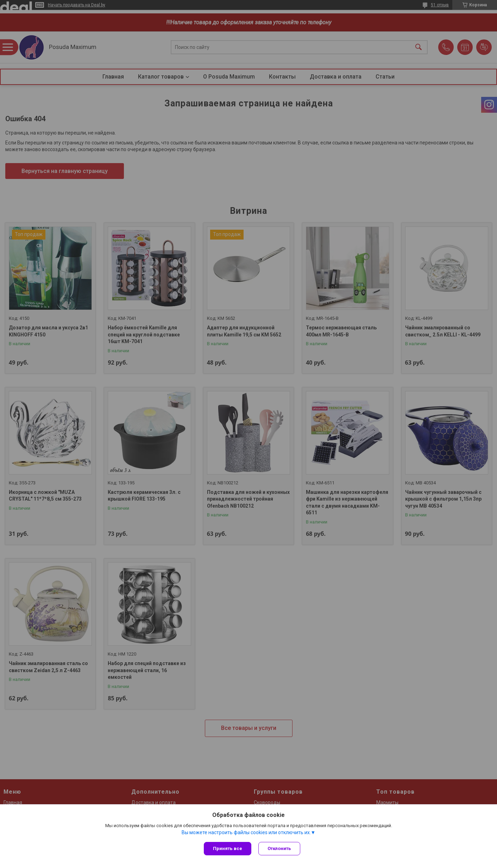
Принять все (228, 848)
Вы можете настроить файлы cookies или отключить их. (246, 832)
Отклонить (279, 848)
